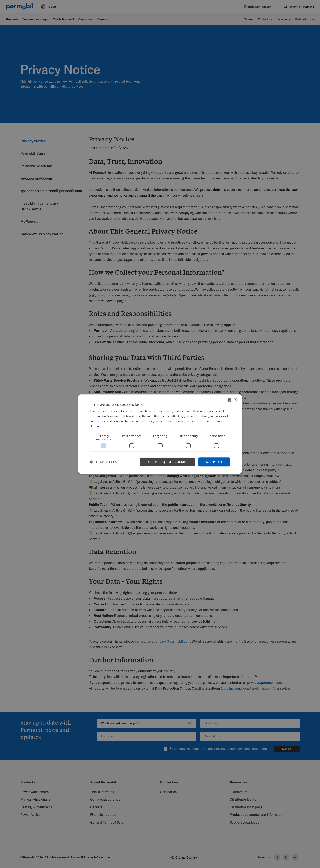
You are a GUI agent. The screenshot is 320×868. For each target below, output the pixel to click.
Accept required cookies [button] (167, 462)
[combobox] (229, 400)
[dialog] (160, 434)
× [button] (235, 400)
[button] (103, 462)
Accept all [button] (214, 462)
